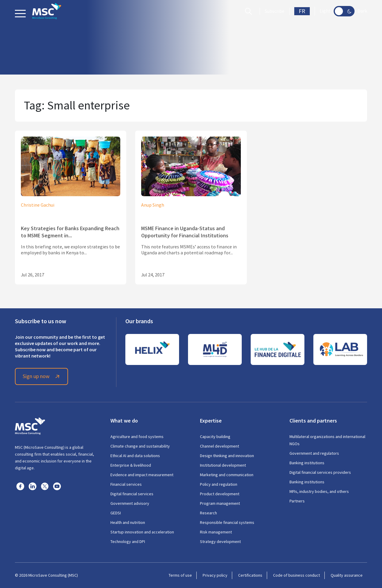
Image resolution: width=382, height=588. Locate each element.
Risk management (216, 532)
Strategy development (220, 541)
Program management (220, 503)
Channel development (220, 446)
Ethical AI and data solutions (135, 456)
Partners (297, 501)
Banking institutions (307, 463)
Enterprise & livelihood (131, 465)
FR (302, 11)
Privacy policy (215, 575)
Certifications (250, 575)
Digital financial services (132, 494)
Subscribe (275, 11)
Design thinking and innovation (227, 456)
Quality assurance (347, 575)
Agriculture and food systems (137, 437)
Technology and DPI (128, 541)
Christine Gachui (38, 205)
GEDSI (116, 513)
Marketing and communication (227, 475)
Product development (220, 494)
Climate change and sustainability (140, 446)
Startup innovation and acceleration (142, 532)
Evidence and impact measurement (142, 475)
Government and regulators (314, 453)
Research (208, 513)
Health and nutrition (128, 522)
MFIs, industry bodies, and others (319, 491)
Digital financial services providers (320, 472)
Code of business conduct (296, 575)
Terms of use (180, 575)
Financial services (126, 484)
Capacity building (215, 437)
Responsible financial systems (227, 522)
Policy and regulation (219, 484)
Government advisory (130, 503)
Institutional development (223, 465)
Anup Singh (153, 205)
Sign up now (42, 376)
